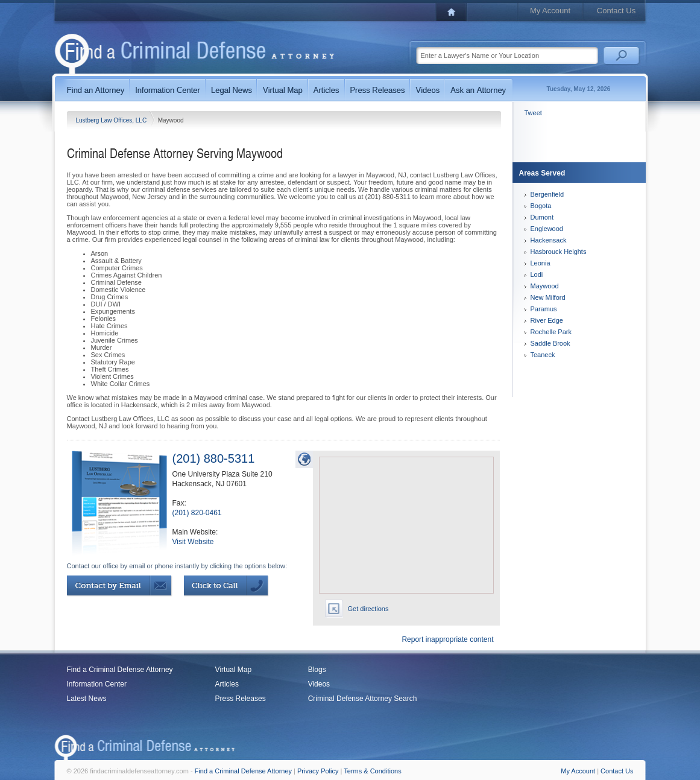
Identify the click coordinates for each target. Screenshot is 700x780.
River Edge (547, 320)
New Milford (548, 297)
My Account (550, 11)
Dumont (542, 217)
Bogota (541, 206)
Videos (319, 684)
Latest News (87, 699)
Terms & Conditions (372, 771)
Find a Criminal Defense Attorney (120, 670)
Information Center (97, 684)
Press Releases (241, 699)
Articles (227, 684)
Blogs (317, 670)
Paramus (544, 309)
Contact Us (616, 11)
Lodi (537, 274)
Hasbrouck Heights (559, 252)
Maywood (545, 286)
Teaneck (543, 355)
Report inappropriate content (447, 639)
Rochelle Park (551, 332)
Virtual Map (233, 670)
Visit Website (193, 542)
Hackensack (549, 240)
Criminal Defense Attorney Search (363, 699)
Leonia (541, 263)
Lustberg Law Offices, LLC (112, 120)
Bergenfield (547, 194)
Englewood (547, 229)
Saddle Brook (550, 343)
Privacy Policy (318, 771)
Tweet (533, 113)
